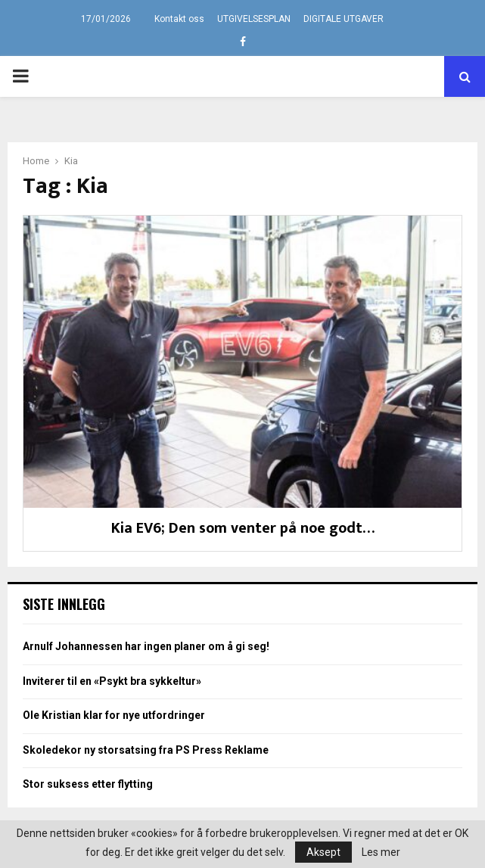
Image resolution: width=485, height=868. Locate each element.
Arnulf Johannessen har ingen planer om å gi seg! (146, 646)
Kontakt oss (179, 19)
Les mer (381, 852)
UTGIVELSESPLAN (254, 19)
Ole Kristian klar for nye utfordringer (114, 715)
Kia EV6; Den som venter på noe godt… (243, 528)
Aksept (323, 852)
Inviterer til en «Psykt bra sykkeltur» (112, 681)
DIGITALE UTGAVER (344, 19)
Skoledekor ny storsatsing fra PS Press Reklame (146, 750)
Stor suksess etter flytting (88, 784)
